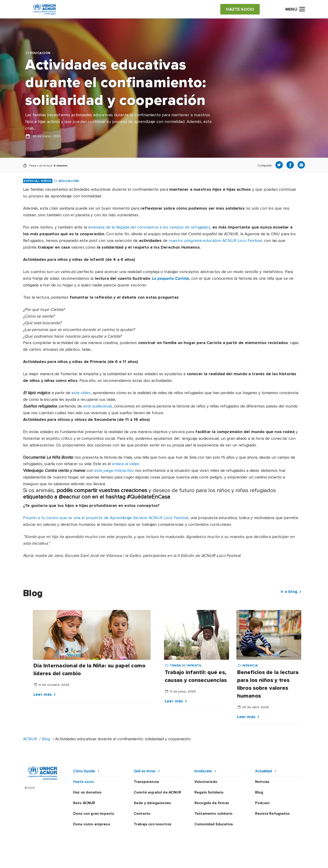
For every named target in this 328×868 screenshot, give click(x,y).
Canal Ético (224, 860)
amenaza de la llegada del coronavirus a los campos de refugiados (149, 227)
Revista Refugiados (272, 814)
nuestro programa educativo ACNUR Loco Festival (215, 241)
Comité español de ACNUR (157, 792)
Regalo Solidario (209, 792)
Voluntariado (206, 782)
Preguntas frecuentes (285, 860)
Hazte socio (84, 782)
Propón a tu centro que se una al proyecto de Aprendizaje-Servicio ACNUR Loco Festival (106, 518)
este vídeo (81, 393)
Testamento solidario (213, 814)
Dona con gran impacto (94, 814)
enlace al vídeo (126, 464)
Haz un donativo (87, 792)
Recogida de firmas (212, 803)
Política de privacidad (144, 860)
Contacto (142, 814)
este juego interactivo (114, 470)
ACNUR (30, 739)
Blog (46, 739)
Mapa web (250, 860)
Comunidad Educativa (214, 824)
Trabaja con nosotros (153, 824)
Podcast (262, 803)
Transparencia (146, 782)
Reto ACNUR (84, 803)
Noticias (262, 782)
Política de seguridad (188, 860)
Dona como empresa (92, 824)
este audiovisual (97, 406)
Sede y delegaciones (152, 803)
